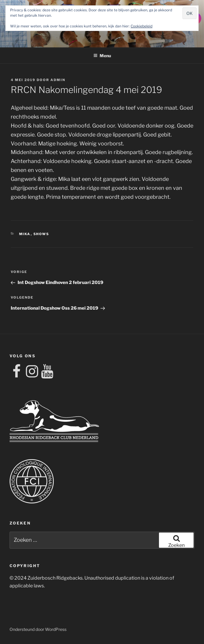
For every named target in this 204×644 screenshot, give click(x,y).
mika (25, 234)
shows (41, 234)
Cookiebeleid (142, 26)
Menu (102, 56)
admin (58, 80)
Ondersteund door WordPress (38, 629)
